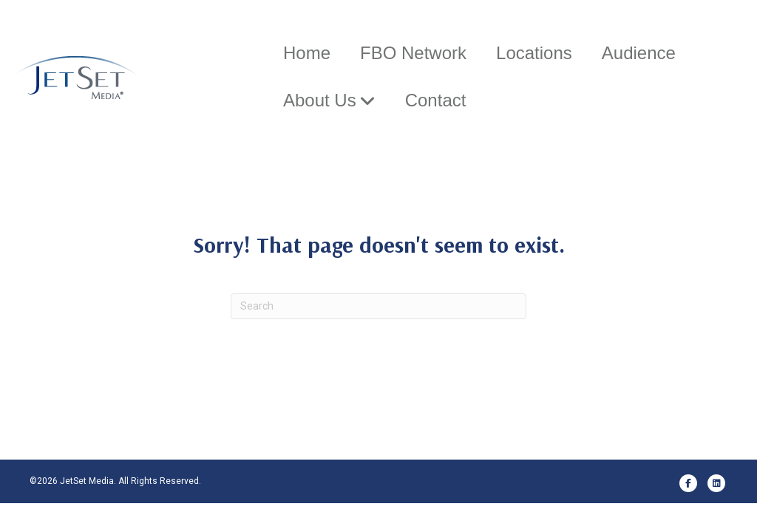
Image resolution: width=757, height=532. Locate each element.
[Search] (378, 335)
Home (305, 53)
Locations (533, 53)
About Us (318, 100)
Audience (637, 53)
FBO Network (412, 53)
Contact (434, 100)
